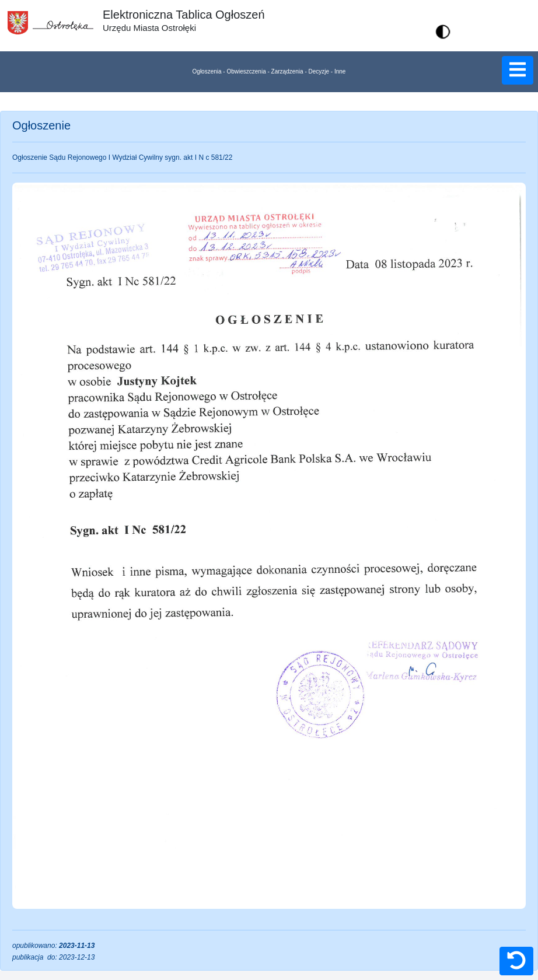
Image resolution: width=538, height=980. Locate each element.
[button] (443, 32)
